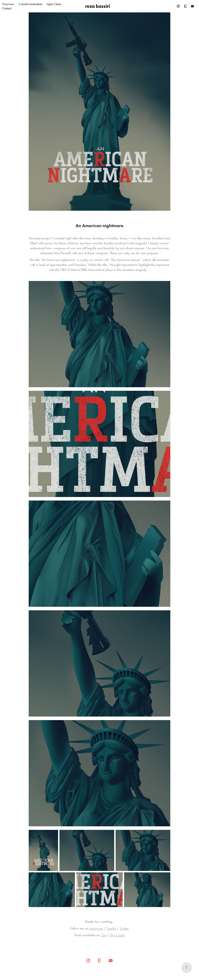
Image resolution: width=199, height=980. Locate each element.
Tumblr (112, 928)
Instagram (96, 928)
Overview (8, 4)
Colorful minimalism (30, 4)
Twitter (124, 928)
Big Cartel (117, 935)
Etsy (104, 935)
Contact (7, 8)
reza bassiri (98, 6)
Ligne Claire (54, 4)
